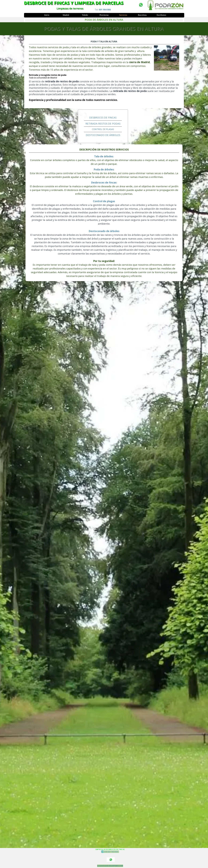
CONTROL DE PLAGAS (103, 129)
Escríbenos (161, 15)
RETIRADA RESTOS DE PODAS (103, 123)
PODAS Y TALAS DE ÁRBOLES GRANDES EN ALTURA (104, 28)
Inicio (47, 15)
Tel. (103, 10)
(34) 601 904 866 (110, 852)
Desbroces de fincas (104, 182)
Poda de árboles (104, 169)
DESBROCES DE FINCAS (103, 117)
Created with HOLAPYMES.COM (110, 866)
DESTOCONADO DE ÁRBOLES (103, 135)
